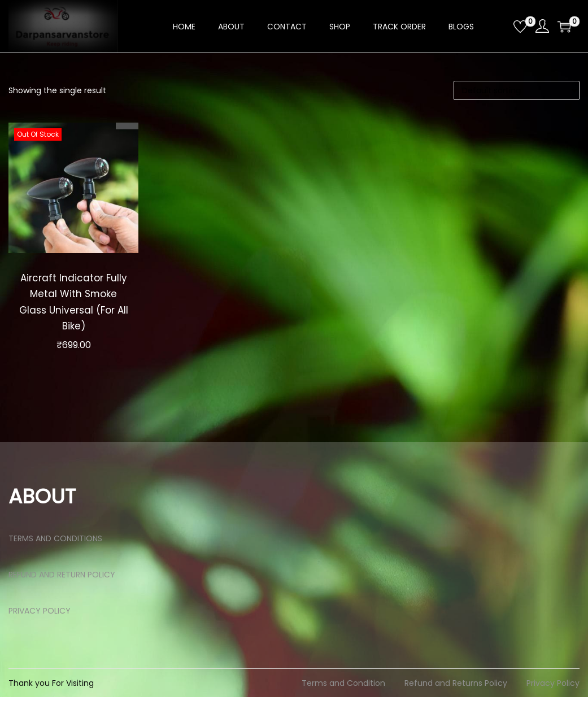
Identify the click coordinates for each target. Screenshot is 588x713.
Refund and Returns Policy (456, 699)
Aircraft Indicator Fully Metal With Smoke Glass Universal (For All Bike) (74, 310)
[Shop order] (517, 90)
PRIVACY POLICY (40, 627)
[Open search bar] (500, 26)
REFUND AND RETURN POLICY (62, 590)
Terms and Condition (343, 699)
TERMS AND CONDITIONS (55, 554)
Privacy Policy (553, 699)
